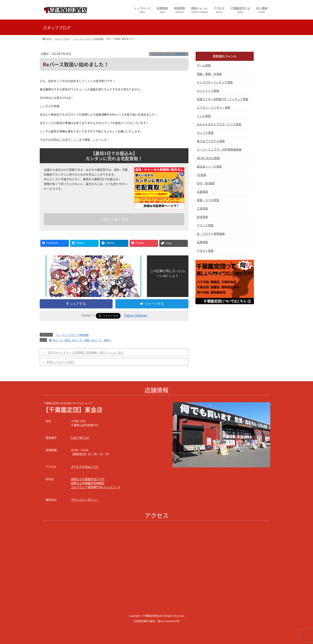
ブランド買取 (205, 225)
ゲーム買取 (204, 65)
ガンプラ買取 (205, 133)
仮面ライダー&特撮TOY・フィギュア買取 (223, 99)
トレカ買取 (204, 116)
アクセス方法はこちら (85, 467)
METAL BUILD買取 (208, 158)
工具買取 (202, 208)
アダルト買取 (205, 251)
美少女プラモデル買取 (211, 141)
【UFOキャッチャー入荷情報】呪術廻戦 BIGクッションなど (85, 352)
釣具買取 (202, 217)
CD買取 (202, 175)
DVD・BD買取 (206, 183)
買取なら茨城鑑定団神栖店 (88, 483)
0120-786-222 (80, 438)
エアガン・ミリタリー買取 (214, 107)
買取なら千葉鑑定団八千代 (88, 479)
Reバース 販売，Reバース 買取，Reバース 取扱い (82, 340)
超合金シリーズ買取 (209, 166)
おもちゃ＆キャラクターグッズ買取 (219, 124)
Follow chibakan (136, 315)
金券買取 (202, 242)
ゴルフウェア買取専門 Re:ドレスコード (96, 487)
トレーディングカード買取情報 (169, 54)
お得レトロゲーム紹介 (60, 362)
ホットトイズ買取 (208, 91)
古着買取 (202, 192)
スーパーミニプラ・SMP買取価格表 (219, 149)
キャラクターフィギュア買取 (215, 82)
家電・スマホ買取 (208, 200)
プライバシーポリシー (85, 500)
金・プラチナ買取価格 (211, 234)
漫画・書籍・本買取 (209, 74)
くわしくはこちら (114, 219)
